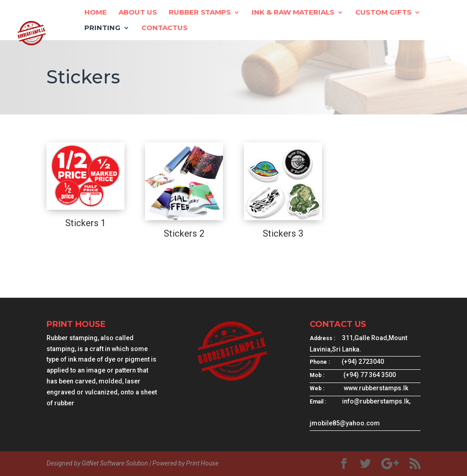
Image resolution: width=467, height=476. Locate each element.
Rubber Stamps (200, 13)
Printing (102, 28)
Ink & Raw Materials (293, 13)
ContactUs (164, 28)
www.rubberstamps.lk (376, 388)
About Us (138, 13)
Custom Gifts (383, 13)
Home (96, 13)
